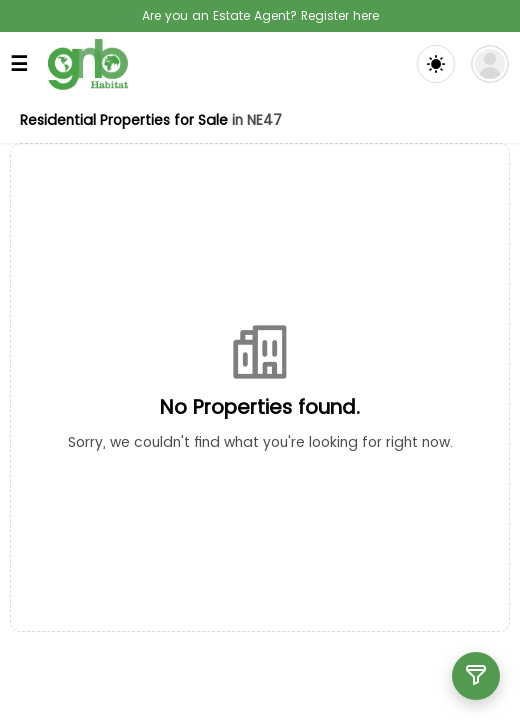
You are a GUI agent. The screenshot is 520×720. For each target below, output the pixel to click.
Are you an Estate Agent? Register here (260, 15)
